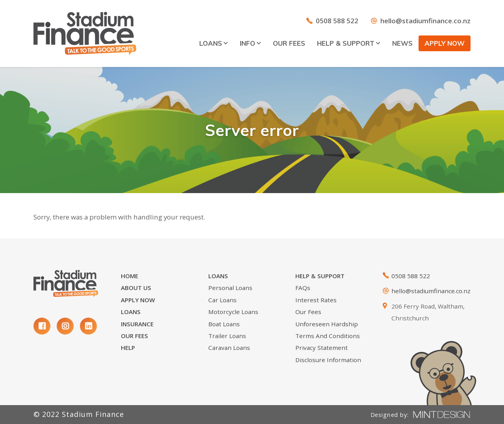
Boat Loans (224, 324)
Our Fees (289, 43)
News (402, 43)
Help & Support (349, 43)
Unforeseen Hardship (327, 324)
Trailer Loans (227, 336)
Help (128, 348)
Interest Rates (316, 300)
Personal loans (230, 288)
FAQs (303, 288)
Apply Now (138, 300)
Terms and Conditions (328, 336)
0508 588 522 (337, 21)
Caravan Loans (229, 348)
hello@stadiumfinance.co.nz (425, 21)
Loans (214, 43)
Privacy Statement (321, 348)
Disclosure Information (328, 360)
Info (250, 43)
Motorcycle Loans (233, 312)
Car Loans (222, 300)
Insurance (137, 324)
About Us (136, 288)
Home (130, 276)
